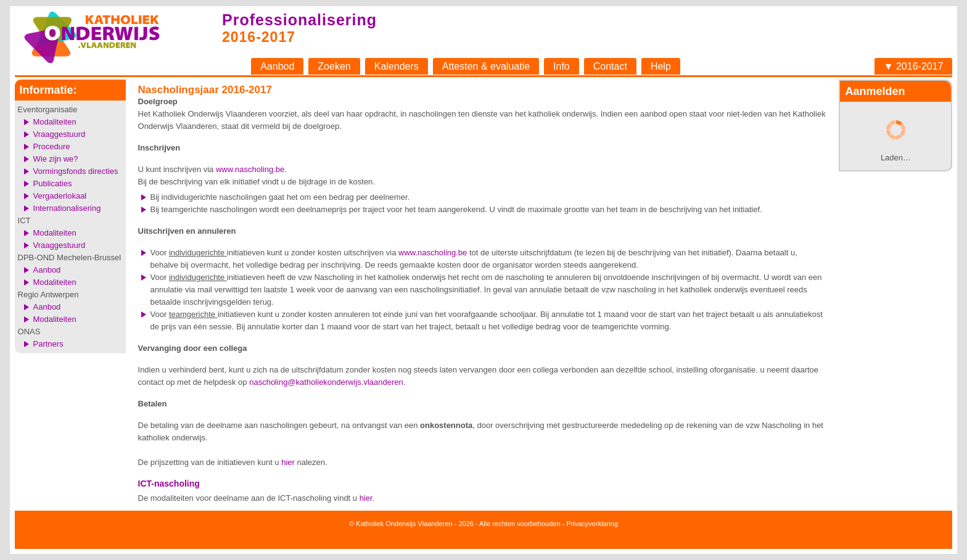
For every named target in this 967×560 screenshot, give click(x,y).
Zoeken (334, 66)
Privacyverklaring (592, 524)
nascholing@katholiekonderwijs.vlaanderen (326, 382)
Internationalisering (67, 208)
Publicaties (53, 183)
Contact (610, 66)
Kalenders (397, 66)
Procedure (52, 146)
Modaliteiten (55, 122)
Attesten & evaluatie (486, 66)
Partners (48, 344)
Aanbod (277, 66)
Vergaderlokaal (60, 196)
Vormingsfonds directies (76, 171)
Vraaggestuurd (60, 134)
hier (288, 462)
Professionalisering (299, 20)
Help (661, 66)
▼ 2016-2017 (914, 66)
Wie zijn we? (56, 159)
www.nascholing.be (250, 169)
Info (562, 66)
